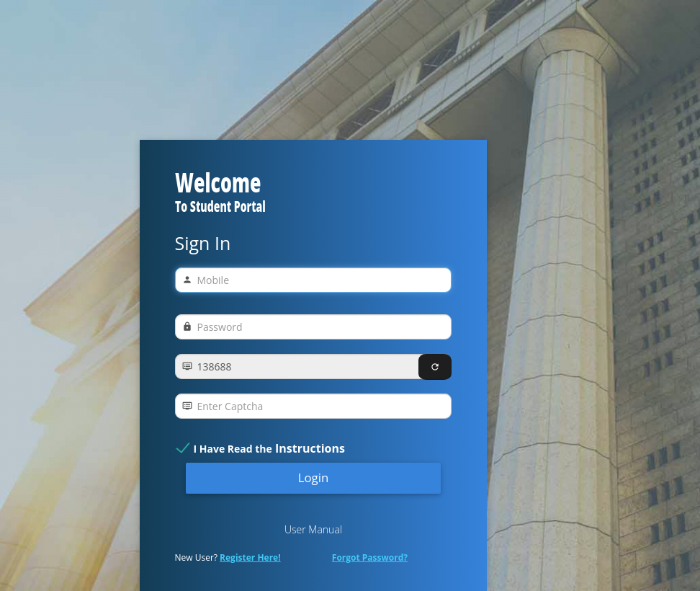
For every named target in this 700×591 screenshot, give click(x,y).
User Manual (313, 529)
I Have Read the (269, 449)
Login (314, 477)
